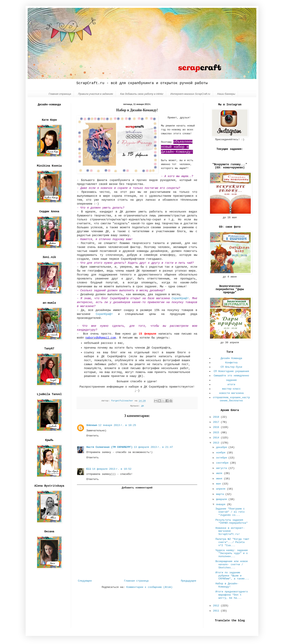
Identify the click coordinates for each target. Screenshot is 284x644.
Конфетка (231, 363)
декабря (222, 447)
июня (220, 479)
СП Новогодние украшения (231, 371)
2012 (217, 606)
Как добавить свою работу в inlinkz (142, 94)
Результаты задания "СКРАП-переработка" (231, 522)
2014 (217, 438)
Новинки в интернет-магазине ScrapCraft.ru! (230, 531)
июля (220, 473)
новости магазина (231, 393)
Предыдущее (189, 581)
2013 (217, 443)
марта (221, 494)
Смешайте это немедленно (231, 376)
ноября (222, 453)
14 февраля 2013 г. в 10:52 (112, 469)
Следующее (85, 581)
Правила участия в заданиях (96, 94)
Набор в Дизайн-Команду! (227, 585)
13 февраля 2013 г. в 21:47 (153, 447)
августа (222, 468)
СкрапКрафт (180, 298)
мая (219, 484)
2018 (217, 417)
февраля (222, 499)
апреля (222, 489)
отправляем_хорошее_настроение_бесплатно (231, 399)
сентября (223, 463)
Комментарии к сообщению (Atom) (149, 587)
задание (231, 380)
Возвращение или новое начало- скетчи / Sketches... (232, 564)
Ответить (92, 436)
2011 (217, 611)
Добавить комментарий (137, 488)
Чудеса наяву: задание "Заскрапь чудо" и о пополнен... (232, 553)
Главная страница (60, 94)
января (222, 504)
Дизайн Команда (231, 358)
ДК (143, 406)
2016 (217, 427)
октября (222, 458)
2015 (217, 433)
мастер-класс (231, 389)
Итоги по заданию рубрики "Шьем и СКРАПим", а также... (232, 576)
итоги (231, 385)
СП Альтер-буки (231, 367)
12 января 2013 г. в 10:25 (117, 425)
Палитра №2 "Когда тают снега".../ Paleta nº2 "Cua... (232, 542)
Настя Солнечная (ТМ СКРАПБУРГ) (109, 447)
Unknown (92, 425)
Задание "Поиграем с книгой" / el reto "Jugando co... (230, 512)
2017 (217, 422)
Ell (89, 469)
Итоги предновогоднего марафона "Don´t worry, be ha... (232, 595)
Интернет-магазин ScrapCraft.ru (190, 94)
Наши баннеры (226, 94)
